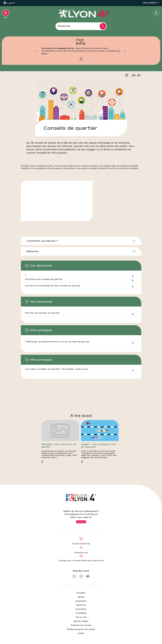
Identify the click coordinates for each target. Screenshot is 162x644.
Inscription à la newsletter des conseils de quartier (53, 286)
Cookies (81, 633)
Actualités (81, 593)
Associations (81, 609)
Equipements (81, 601)
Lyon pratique (151, 3)
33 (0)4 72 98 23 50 (81, 544)
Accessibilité (81, 613)
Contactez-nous (81, 553)
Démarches (81, 605)
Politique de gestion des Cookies (81, 629)
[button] (37, 51)
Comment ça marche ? (43, 241)
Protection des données (81, 625)
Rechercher (64, 26)
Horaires (81, 522)
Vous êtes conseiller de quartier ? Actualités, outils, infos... (57, 369)
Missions (33, 251)
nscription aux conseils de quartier (44, 279)
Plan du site (81, 617)
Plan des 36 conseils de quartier (42, 313)
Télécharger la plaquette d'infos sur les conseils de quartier (57, 342)
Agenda (81, 597)
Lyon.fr (11, 3)
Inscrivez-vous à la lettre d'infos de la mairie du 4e (81, 561)
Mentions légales (81, 621)
